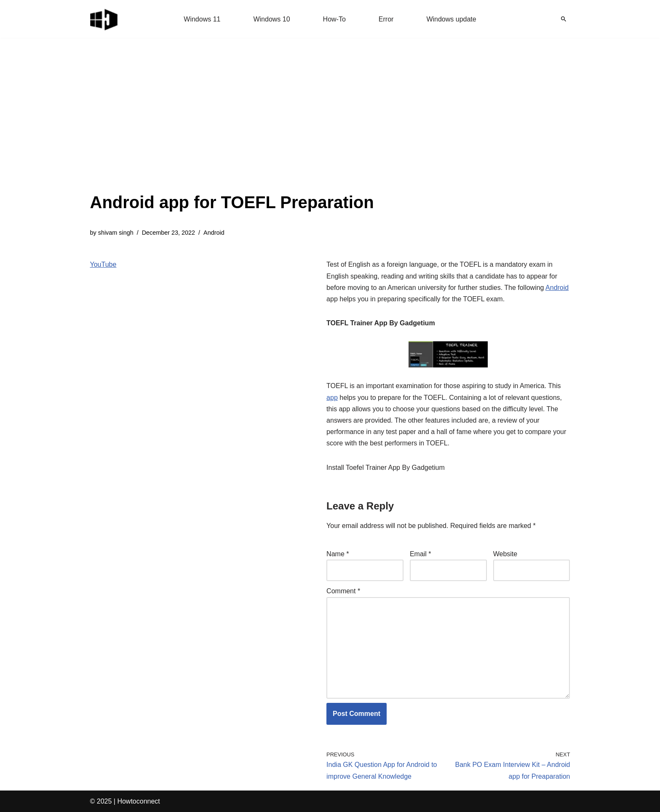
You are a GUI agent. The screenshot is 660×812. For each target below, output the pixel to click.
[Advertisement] (232, 126)
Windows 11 (202, 19)
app (332, 398)
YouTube (103, 264)
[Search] (564, 19)
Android (214, 233)
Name (338, 554)
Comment (343, 591)
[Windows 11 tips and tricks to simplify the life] (104, 19)
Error (386, 19)
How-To (334, 19)
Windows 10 (271, 19)
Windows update (451, 19)
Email (421, 554)
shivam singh (116, 233)
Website (505, 554)
